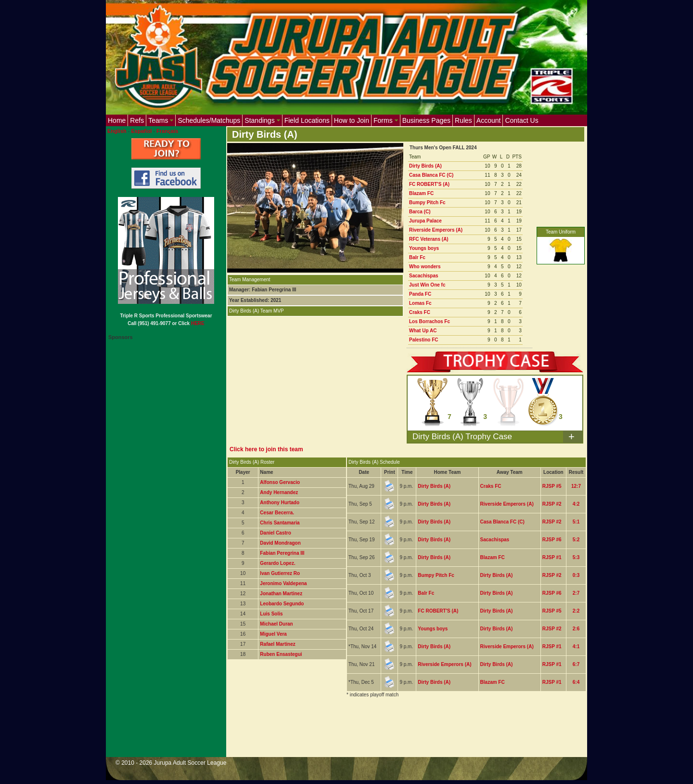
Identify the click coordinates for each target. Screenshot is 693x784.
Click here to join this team (266, 449)
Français (167, 131)
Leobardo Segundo (282, 604)
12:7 (576, 486)
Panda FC (420, 294)
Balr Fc (417, 257)
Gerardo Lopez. (277, 563)
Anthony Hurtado (280, 503)
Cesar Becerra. (277, 513)
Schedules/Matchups (209, 120)
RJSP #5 (552, 486)
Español (142, 131)
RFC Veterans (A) (429, 239)
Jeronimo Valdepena (283, 583)
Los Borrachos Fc (430, 321)
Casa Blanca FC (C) (431, 175)
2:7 (576, 593)
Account (489, 120)
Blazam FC (421, 193)
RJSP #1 (552, 557)
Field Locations (307, 120)
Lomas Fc (420, 303)
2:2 (576, 611)
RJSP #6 (552, 540)
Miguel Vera (273, 634)
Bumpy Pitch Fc (427, 203)
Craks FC (420, 312)
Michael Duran (276, 624)
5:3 (576, 557)
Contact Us (521, 120)
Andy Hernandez (279, 492)
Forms (386, 120)
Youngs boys (424, 248)
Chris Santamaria (280, 523)
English (117, 131)
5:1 (576, 522)
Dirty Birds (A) (425, 166)
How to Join (352, 120)
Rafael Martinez (277, 644)
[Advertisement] (402, 733)
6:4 (576, 682)
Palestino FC (424, 340)
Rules (463, 120)
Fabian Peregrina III (282, 553)
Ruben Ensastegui (281, 654)
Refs (137, 120)
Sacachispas (424, 276)
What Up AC (423, 331)
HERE (198, 323)
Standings (262, 120)
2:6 (576, 629)
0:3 (576, 575)
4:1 (576, 647)
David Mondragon (280, 543)
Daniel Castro (275, 533)
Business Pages (426, 120)
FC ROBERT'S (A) (429, 184)
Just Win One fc (427, 285)
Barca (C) (420, 212)
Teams (161, 120)
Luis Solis (271, 614)
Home (117, 120)
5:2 (576, 540)
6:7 (576, 664)
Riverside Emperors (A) (436, 230)
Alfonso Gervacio (280, 482)
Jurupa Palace (425, 221)
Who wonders (425, 267)
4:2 (576, 504)
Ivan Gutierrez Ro (280, 573)
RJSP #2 (552, 504)
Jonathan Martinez (281, 594)
